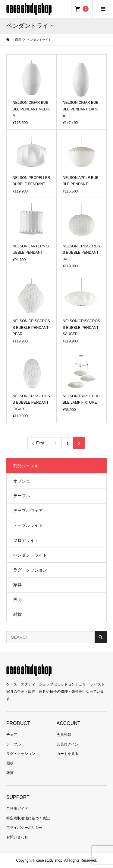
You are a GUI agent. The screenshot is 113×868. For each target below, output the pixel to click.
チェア (12, 735)
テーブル (22, 496)
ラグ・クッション (30, 570)
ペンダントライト (30, 555)
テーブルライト (28, 525)
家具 (17, 585)
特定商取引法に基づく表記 (28, 818)
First (40, 443)
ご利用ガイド (17, 809)
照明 (17, 599)
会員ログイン (67, 744)
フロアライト (26, 540)
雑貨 (17, 614)
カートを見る (67, 754)
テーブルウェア (28, 510)
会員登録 (64, 735)
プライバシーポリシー (24, 828)
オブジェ (22, 481)
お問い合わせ (17, 837)
